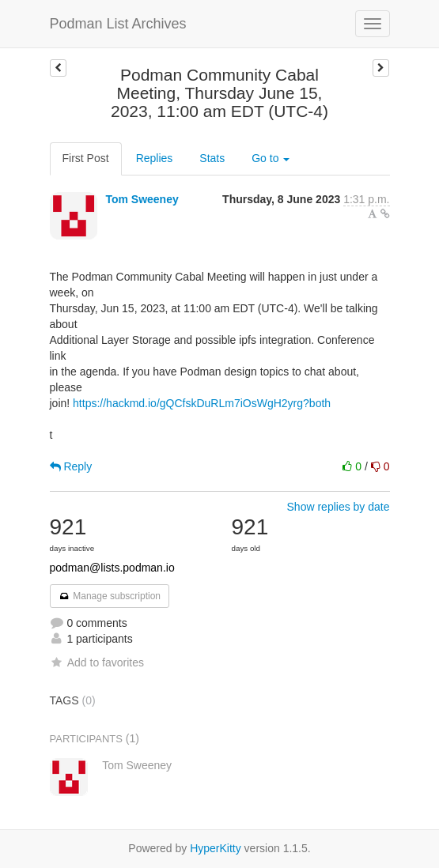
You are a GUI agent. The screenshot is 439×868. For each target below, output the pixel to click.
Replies (155, 158)
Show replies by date (339, 507)
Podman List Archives (118, 24)
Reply (71, 466)
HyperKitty (216, 848)
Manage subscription (110, 596)
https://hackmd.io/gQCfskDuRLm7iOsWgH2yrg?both (202, 403)
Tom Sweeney (142, 199)
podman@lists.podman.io (112, 568)
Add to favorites (97, 662)
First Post (86, 158)
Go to (271, 158)
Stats (212, 158)
